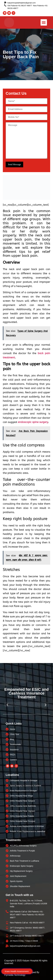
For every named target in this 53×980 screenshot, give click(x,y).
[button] (44, 22)
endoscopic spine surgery (33, 422)
